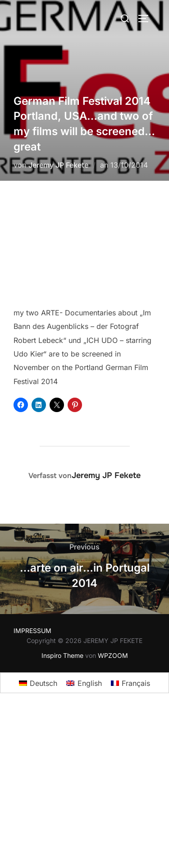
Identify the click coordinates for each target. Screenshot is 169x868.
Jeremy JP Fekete (58, 165)
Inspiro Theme (62, 655)
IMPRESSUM (32, 631)
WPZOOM (113, 655)
